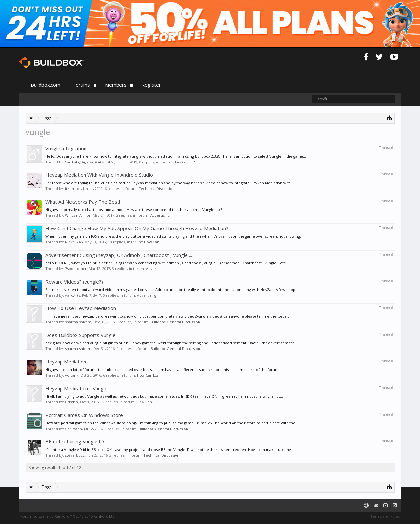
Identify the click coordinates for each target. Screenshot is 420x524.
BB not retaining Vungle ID (75, 441)
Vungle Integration (66, 148)
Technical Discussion (157, 189)
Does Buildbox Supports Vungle (80, 335)
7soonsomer (76, 268)
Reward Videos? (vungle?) (74, 282)
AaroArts (73, 295)
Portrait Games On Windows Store (84, 415)
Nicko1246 (74, 242)
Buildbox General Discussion (175, 322)
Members (116, 85)
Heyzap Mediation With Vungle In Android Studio (99, 175)
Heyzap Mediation (66, 362)
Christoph (74, 429)
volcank (72, 375)
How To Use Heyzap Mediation (81, 308)
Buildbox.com (45, 85)
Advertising (160, 215)
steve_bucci (75, 455)
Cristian (72, 402)
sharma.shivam (78, 322)
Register (151, 85)
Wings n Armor (78, 215)
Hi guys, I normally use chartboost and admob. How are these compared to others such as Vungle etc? (134, 210)
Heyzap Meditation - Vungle (76, 388)
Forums (82, 85)
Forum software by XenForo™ (68, 516)
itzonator (73, 189)
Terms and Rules (385, 516)
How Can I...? (184, 162)
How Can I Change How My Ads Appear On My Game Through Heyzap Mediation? (137, 228)
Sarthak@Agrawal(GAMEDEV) (90, 162)
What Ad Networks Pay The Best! (83, 202)
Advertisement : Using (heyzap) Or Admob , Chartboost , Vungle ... (119, 255)
